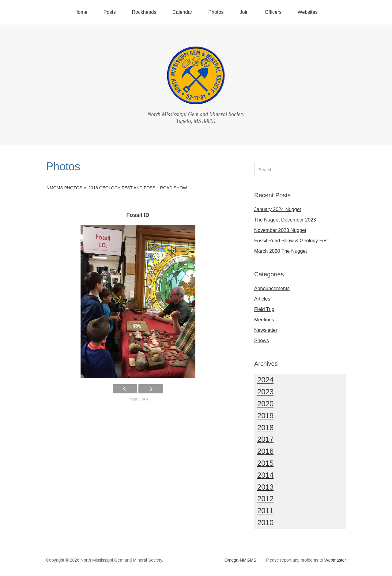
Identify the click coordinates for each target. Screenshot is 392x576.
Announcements (272, 288)
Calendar (182, 12)
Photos (216, 12)
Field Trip (264, 309)
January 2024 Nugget (278, 209)
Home (81, 12)
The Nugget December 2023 (285, 220)
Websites (308, 12)
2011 (265, 511)
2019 (265, 416)
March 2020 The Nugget (281, 251)
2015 (265, 463)
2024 (265, 380)
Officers (273, 12)
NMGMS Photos (64, 188)
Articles (262, 299)
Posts (110, 12)
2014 (265, 475)
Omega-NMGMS (240, 560)
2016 (265, 451)
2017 (265, 439)
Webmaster (335, 560)
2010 (265, 523)
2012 (265, 499)
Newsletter (266, 330)
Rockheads (144, 12)
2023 (265, 392)
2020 (265, 404)
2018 (265, 428)
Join (244, 12)
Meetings (264, 320)
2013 (265, 487)
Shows (262, 341)
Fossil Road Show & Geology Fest (292, 241)
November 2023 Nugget (280, 230)
